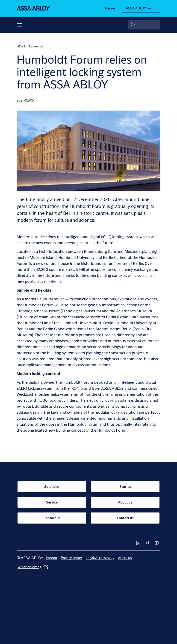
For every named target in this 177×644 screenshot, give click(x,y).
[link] (110, 8)
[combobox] (144, 25)
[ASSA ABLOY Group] (141, 8)
